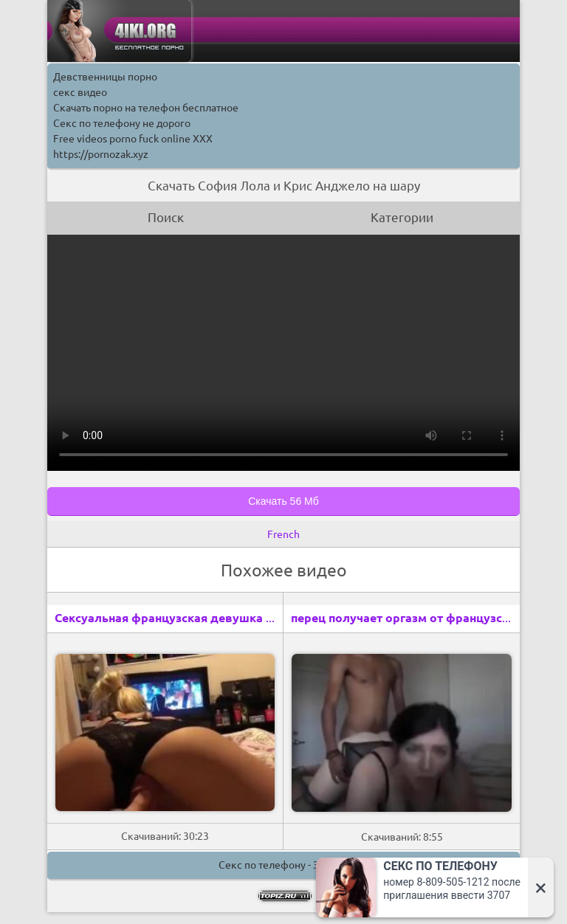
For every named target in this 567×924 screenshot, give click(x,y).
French (283, 534)
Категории (402, 217)
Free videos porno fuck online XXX (133, 139)
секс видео (80, 92)
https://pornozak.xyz (101, 154)
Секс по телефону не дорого (122, 123)
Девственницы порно (105, 77)
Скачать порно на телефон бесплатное (146, 108)
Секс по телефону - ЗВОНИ (283, 865)
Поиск (166, 217)
